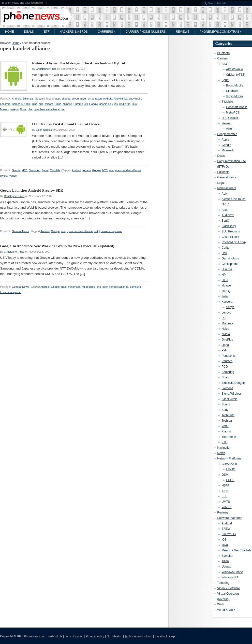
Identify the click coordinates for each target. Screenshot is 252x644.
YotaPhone (229, 437)
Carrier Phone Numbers (146, 32)
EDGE (230, 480)
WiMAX (227, 507)
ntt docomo (88, 287)
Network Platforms (229, 458)
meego (15, 109)
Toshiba (227, 421)
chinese (67, 104)
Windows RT (230, 577)
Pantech (227, 361)
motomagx (74, 287)
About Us (56, 636)
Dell (224, 253)
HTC (25, 170)
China (58, 104)
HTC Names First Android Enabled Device (66, 124)
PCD (225, 367)
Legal (221, 183)
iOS (224, 540)
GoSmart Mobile (237, 107)
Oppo (225, 345)
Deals (29, 32)
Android (17, 99)
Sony (225, 410)
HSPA (226, 486)
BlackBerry (229, 226)
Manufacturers (227, 188)
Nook (23, 109)
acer (58, 99)
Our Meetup (114, 636)
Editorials (28, 99)
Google (39, 99)
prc (63, 109)
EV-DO (231, 469)
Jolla (225, 296)
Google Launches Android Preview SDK (32, 190)
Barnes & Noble (21, 104)
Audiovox (228, 215)
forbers (87, 170)
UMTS (226, 502)
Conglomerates (227, 134)
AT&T (225, 64)
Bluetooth (224, 53)
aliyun (75, 99)
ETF (47, 32)
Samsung (35, 170)
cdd (41, 104)
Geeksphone (230, 264)
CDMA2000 (229, 464)
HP (224, 275)
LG (224, 318)
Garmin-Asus (230, 258)
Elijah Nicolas (44, 130)
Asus (225, 210)
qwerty (4, 176)
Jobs (68, 636)
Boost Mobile (235, 86)
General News (20, 231)
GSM (225, 475)
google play (106, 104)
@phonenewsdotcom (139, 636)
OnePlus (227, 340)
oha (30, 109)
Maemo (5, 109)
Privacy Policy (95, 636)
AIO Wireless (235, 69)
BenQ (226, 221)
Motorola (228, 323)
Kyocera (227, 302)
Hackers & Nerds (74, 32)
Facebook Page (165, 636)
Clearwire (232, 91)
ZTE (225, 442)
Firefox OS (229, 534)
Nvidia (226, 334)
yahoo (13, 176)
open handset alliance (47, 109)
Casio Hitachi (230, 237)
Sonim (226, 404)
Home (10, 32)
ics (116, 104)
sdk (96, 231)
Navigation (224, 448)
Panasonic (229, 356)
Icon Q (226, 291)
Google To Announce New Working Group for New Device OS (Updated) (57, 246)
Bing (35, 104)
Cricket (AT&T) (236, 75)
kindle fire (125, 104)
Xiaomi (226, 431)
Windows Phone (232, 572)
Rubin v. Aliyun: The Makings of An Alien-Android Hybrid (79, 63)
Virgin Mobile (235, 96)
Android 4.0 (121, 99)
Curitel (226, 248)
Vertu (225, 426)
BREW (226, 529)
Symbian (228, 556)
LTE (224, 496)
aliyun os (85, 99)
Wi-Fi (221, 604)
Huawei (227, 286)
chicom (49, 104)
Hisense (227, 269)
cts (86, 104)
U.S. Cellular (230, 118)
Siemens (228, 388)
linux (135, 104)
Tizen (225, 561)
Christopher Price (46, 69)
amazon (97, 99)
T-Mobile (55, 170)
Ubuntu (227, 567)
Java (225, 545)
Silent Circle (230, 399)
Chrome (78, 104)
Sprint (45, 170)
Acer (225, 194)
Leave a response (111, 231)
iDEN (225, 491)
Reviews (183, 32)
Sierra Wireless (232, 394)
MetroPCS (233, 113)
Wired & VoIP (226, 610)
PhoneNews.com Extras (220, 32)
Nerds (221, 453)
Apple (226, 140)
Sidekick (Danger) (233, 383)
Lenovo (227, 313)
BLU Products (231, 231)
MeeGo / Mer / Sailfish (236, 550)
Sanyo (230, 307)
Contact (78, 636)
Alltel (229, 129)
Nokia (226, 329)
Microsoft (228, 150)
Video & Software (229, 588)
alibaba (66, 99)
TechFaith (228, 415)
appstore (5, 104)
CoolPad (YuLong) (234, 242)
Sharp (226, 377)
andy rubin (135, 99)
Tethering (223, 583)
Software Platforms (230, 518)
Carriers (107, 32)
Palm (225, 350)
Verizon (227, 123)
